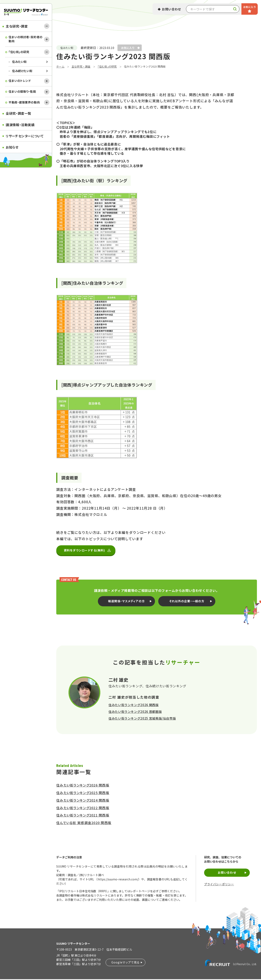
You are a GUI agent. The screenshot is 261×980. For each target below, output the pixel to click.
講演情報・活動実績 (20, 125)
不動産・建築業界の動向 (24, 102)
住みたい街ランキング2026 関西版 (134, 706)
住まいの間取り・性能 (22, 91)
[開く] (47, 39)
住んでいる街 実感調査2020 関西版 (84, 823)
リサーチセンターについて (25, 136)
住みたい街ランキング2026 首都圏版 (135, 712)
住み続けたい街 (22, 71)
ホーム (60, 66)
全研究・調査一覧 (18, 113)
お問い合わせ (171, 9)
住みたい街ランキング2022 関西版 (83, 809)
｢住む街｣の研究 (19, 52)
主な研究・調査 (17, 26)
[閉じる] (47, 26)
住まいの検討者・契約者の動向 (26, 39)
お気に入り (250, 7)
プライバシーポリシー (219, 885)
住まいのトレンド (20, 81)
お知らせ (12, 147)
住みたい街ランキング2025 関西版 (83, 793)
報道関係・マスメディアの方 (126, 602)
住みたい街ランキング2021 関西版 (83, 816)
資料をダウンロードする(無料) (86, 551)
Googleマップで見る (126, 963)
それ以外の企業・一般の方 (187, 602)
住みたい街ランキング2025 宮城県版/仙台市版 (142, 719)
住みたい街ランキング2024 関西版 (83, 801)
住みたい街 (19, 62)
